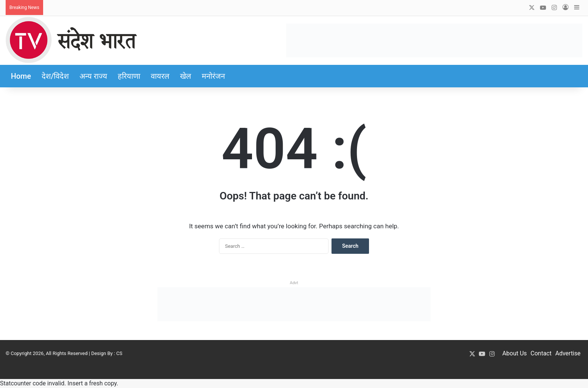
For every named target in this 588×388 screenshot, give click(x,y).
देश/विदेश (55, 76)
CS (119, 353)
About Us (515, 353)
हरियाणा (129, 76)
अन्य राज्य (93, 76)
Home (21, 76)
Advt (294, 283)
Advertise (568, 353)
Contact (541, 353)
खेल (186, 76)
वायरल (160, 76)
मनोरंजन (213, 76)
